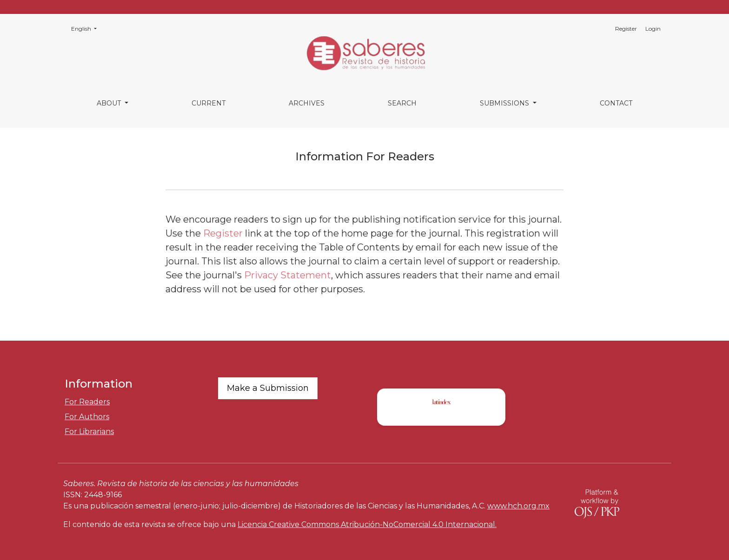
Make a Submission (268, 388)
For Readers (87, 402)
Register (626, 29)
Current (209, 103)
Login (653, 29)
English (87, 28)
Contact (616, 103)
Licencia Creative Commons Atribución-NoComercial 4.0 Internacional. (367, 524)
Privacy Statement (288, 275)
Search (402, 103)
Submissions (505, 103)
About (110, 103)
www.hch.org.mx (518, 506)
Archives (307, 103)
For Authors (87, 417)
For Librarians (89, 432)
